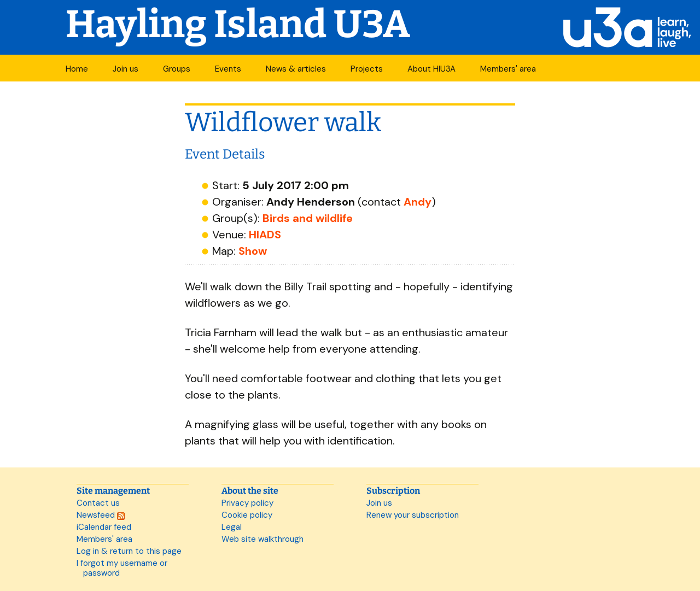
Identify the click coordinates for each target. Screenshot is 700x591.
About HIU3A (431, 69)
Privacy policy (247, 503)
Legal (232, 527)
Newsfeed (101, 515)
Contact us (98, 503)
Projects (367, 69)
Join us (126, 69)
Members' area (508, 69)
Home (77, 69)
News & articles (296, 69)
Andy (418, 202)
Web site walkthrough (262, 539)
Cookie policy (247, 515)
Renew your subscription (413, 515)
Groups (177, 69)
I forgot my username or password (122, 568)
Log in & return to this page (129, 551)
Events (228, 69)
